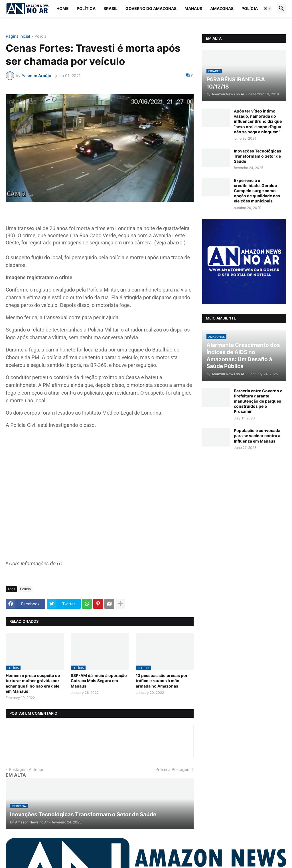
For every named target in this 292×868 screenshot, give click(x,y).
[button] (267, 9)
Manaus (193, 8)
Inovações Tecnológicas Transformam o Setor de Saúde (257, 156)
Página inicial (18, 36)
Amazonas (222, 8)
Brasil (110, 8)
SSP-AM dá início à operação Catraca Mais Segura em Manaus (99, 681)
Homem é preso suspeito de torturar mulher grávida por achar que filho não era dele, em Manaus (33, 683)
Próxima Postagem (173, 769)
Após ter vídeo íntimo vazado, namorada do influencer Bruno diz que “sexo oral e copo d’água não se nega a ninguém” (258, 121)
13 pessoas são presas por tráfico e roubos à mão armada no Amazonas (162, 681)
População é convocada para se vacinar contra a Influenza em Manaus (257, 436)
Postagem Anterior (26, 769)
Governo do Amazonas (151, 8)
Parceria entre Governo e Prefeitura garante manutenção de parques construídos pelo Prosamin (258, 401)
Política (86, 8)
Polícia (250, 8)
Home (63, 8)
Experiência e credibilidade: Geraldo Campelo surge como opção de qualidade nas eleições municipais (257, 191)
